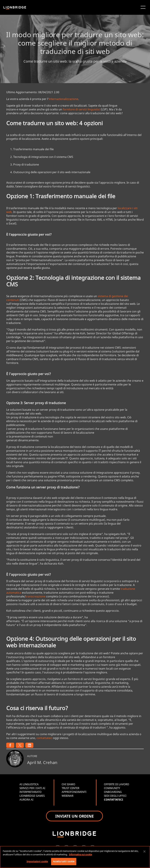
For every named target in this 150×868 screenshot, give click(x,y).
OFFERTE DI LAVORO (117, 784)
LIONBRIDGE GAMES (32, 796)
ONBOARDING (113, 792)
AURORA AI (26, 799)
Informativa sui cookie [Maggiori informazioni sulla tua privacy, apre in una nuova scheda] (80, 854)
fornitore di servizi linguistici (81, 109)
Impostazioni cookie (37, 861)
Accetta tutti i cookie (64, 861)
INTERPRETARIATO (31, 792)
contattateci (44, 738)
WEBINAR (68, 796)
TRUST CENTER (70, 788)
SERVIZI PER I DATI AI (32, 788)
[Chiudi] (144, 851)
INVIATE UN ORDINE (74, 816)
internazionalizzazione (63, 99)
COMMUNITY (112, 788)
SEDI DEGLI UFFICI (115, 796)
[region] (75, 857)
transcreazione (35, 596)
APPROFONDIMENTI (74, 792)
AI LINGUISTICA (29, 784)
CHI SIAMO (68, 784)
